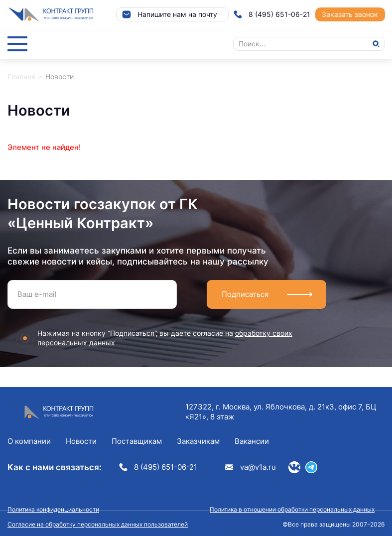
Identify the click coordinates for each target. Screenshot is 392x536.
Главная (21, 76)
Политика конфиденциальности (53, 509)
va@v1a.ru (251, 467)
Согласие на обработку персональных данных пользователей (98, 524)
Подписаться (245, 294)
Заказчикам (198, 441)
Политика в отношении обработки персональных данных (292, 509)
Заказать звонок (350, 14)
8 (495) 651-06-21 (272, 14)
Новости (81, 441)
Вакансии (252, 441)
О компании (29, 441)
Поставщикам (137, 441)
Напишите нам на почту (169, 14)
